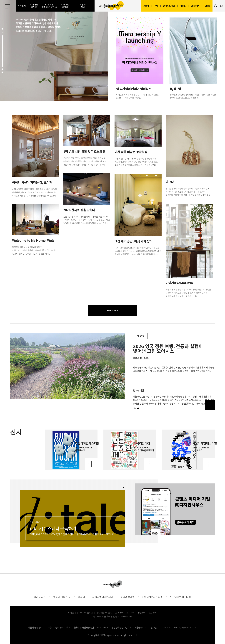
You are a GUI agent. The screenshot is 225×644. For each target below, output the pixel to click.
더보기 (210, 405)
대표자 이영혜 (73, 627)
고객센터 (119, 613)
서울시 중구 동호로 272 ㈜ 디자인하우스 (46, 627)
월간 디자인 (40, 597)
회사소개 (72, 613)
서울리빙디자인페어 (103, 597)
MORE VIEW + (112, 310)
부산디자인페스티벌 (180, 597)
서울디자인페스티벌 (152, 597)
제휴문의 (141, 613)
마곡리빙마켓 (127, 597)
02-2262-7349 (126, 616)
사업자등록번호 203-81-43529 (95, 627)
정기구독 (130, 613)
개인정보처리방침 (104, 613)
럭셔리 (81, 597)
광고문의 (152, 613)
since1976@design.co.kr (185, 627)
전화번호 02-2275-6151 (161, 627)
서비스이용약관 (86, 613)
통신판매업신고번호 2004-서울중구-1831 (130, 627)
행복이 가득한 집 (62, 597)
